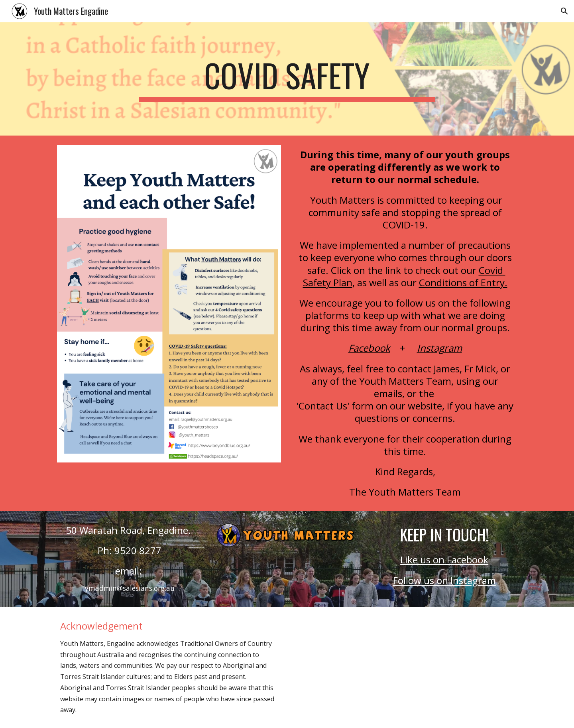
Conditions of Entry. (463, 282)
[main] (287, 79)
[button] (564, 11)
